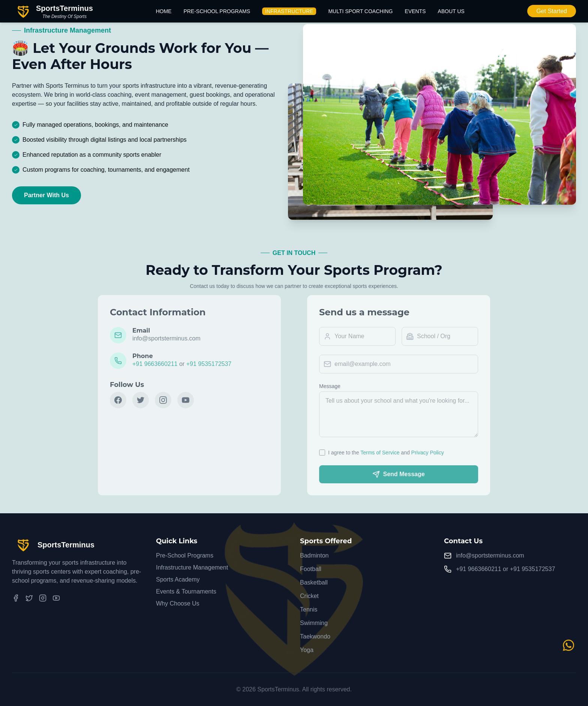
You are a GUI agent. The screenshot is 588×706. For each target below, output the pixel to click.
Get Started (552, 11)
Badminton (314, 555)
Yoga (307, 650)
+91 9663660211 (150, 364)
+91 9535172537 (203, 364)
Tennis (309, 609)
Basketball (314, 582)
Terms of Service (385, 453)
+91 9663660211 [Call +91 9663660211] (479, 569)
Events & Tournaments (186, 591)
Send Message (404, 474)
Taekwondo (315, 636)
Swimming (314, 623)
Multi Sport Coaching (360, 11)
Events (415, 11)
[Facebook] (16, 598)
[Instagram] (43, 598)
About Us (451, 11)
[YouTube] (56, 598)
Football (311, 569)
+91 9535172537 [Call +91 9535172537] (533, 569)
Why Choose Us (178, 603)
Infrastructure (289, 11)
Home (163, 11)
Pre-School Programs (217, 11)
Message (335, 386)
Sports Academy (178, 579)
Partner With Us (46, 196)
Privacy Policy (433, 453)
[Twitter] (29, 598)
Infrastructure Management (192, 567)
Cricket (309, 596)
